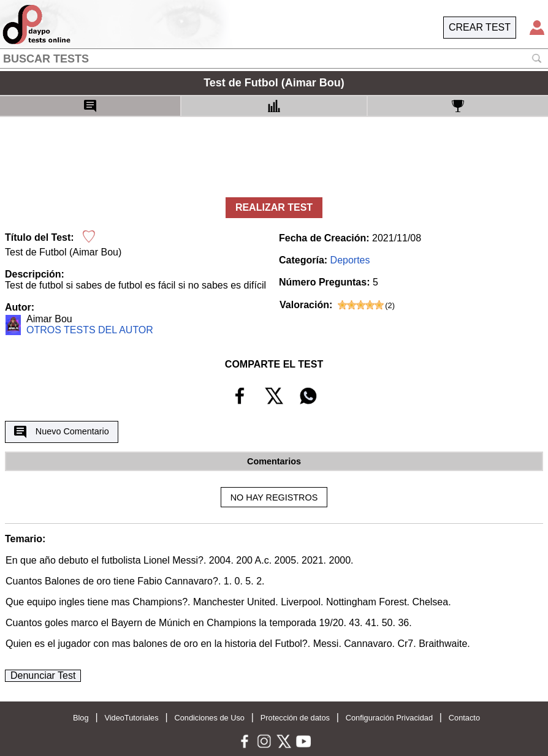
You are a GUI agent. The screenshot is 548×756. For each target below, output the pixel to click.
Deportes (350, 260)
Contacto (464, 718)
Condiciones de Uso (209, 718)
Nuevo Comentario (61, 432)
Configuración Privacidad (389, 718)
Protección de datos (295, 718)
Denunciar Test (43, 675)
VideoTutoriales (131, 718)
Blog (81, 718)
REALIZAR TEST (274, 207)
